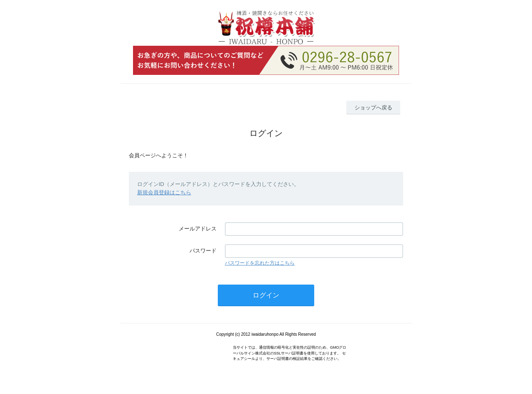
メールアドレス (198, 229)
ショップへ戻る (373, 108)
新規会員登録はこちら (164, 192)
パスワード (203, 251)
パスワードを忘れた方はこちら (260, 263)
